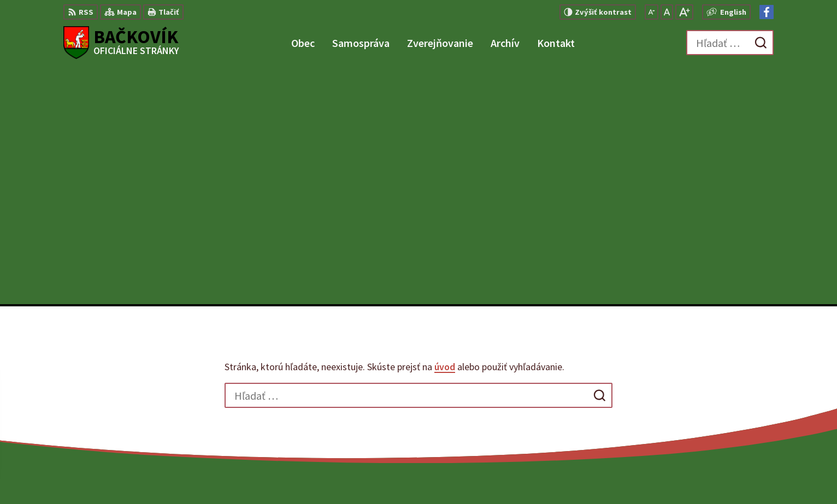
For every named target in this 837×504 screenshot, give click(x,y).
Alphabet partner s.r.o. (473, 475)
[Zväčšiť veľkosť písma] (684, 12)
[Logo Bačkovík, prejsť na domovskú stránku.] (121, 43)
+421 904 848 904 (704, 388)
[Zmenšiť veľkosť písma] (652, 12)
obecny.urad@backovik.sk (723, 401)
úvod (445, 130)
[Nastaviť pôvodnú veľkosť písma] (667, 12)
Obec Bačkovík (614, 475)
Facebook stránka (707, 414)
